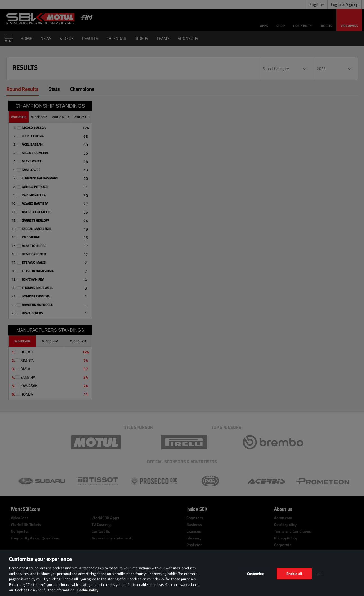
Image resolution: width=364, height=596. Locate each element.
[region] (182, 573)
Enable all (294, 573)
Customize (256, 573)
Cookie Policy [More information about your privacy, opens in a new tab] (88, 590)
